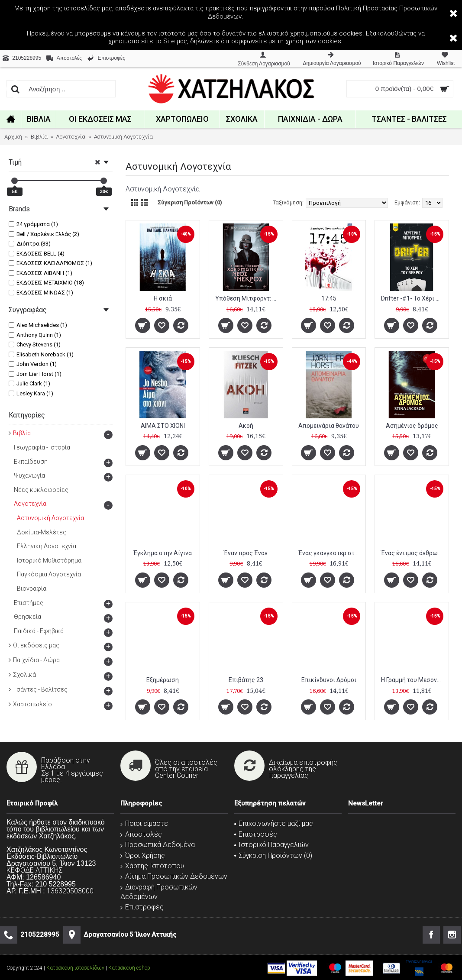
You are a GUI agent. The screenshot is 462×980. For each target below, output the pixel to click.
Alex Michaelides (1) (38, 325)
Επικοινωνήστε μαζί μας (274, 823)
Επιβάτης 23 (246, 680)
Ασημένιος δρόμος (412, 426)
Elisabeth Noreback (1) (41, 354)
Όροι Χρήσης (143, 855)
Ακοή (246, 426)
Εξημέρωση (163, 680)
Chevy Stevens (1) (35, 344)
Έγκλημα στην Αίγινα (163, 553)
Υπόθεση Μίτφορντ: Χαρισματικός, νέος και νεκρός (247, 298)
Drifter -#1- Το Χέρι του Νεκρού (413, 298)
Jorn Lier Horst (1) (35, 374)
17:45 (329, 298)
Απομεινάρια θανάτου (329, 426)
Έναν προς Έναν (246, 553)
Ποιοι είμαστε (144, 823)
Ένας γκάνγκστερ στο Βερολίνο (331, 553)
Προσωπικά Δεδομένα (158, 845)
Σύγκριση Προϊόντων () (273, 855)
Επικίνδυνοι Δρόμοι (329, 680)
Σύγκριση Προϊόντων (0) (190, 202)
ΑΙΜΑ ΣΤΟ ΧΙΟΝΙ (163, 426)
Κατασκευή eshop (129, 968)
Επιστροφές (142, 907)
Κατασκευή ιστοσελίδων (75, 968)
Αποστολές (141, 834)
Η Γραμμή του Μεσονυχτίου (413, 680)
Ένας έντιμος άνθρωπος (413, 553)
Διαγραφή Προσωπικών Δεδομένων (159, 892)
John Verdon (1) (33, 364)
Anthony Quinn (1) (35, 335)
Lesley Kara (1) (31, 393)
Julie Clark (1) (29, 383)
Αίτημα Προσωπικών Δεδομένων (174, 876)
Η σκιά (163, 298)
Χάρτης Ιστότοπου (152, 866)
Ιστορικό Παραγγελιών (271, 845)
